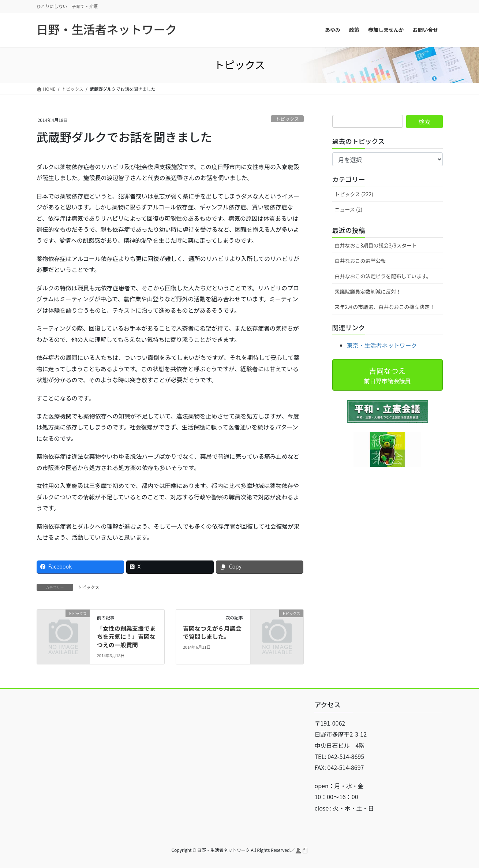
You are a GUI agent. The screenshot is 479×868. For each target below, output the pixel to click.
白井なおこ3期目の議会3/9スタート (376, 245)
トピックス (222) (354, 194)
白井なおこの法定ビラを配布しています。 (383, 276)
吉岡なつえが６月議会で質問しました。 (212, 632)
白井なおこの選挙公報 (360, 261)
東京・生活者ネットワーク (382, 345)
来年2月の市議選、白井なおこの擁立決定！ (385, 307)
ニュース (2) (349, 209)
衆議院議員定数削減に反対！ (368, 291)
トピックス (287, 119)
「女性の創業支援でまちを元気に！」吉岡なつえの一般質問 (126, 636)
